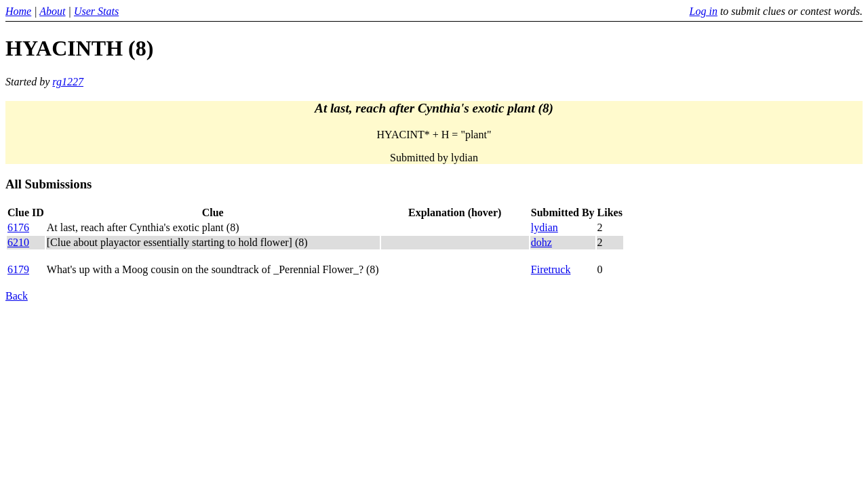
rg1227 (68, 82)
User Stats (96, 11)
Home (18, 11)
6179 (18, 269)
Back (17, 296)
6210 (18, 242)
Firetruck (551, 269)
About (52, 11)
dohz (541, 242)
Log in (704, 11)
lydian (545, 227)
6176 (18, 227)
